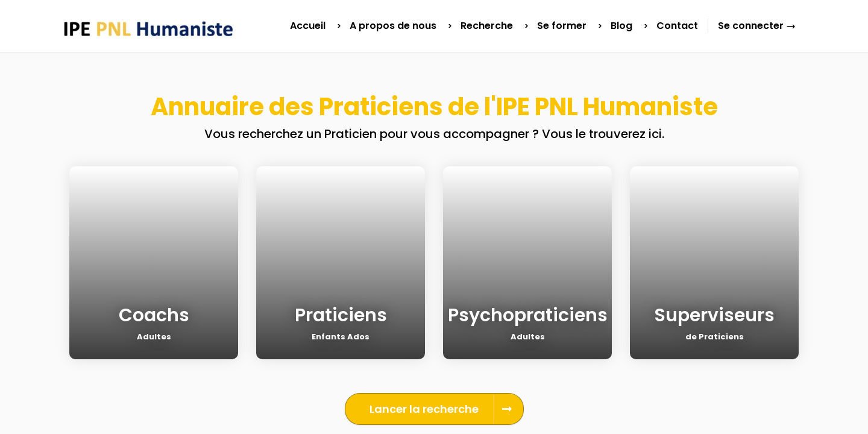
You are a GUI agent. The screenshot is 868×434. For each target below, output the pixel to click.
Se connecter (757, 26)
